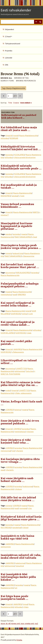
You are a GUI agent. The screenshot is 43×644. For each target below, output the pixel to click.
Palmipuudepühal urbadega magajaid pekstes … (20, 285)
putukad (15, 196)
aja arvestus (10, 273)
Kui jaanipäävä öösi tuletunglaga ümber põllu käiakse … (18, 577)
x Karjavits (10, 470)
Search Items (7, 81)
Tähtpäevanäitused (12, 44)
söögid (28, 311)
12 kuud (8, 36)
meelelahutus (6, 294)
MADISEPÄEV (6, 196)
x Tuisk (22, 196)
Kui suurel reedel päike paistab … (16, 342)
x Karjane (30, 432)
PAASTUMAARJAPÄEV (23, 237)
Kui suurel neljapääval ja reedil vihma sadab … (18, 323)
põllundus (5, 138)
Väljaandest (10, 29)
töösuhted (20, 566)
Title (10, 103)
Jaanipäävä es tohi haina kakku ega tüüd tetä (17, 537)
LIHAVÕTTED (21, 368)
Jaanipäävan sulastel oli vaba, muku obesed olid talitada (21, 556)
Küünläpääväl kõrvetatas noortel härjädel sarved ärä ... (21, 148)
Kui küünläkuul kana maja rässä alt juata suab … (19, 129)
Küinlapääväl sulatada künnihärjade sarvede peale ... (21, 167)
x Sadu (29, 333)
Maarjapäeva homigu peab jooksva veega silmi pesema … (21, 246)
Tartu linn (29, 371)
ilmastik (9, 135)
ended (8, 390)
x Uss (30, 508)
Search (40, 22)
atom (3, 623)
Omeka (19, 640)
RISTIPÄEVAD (6, 527)
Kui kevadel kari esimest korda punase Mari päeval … (20, 266)
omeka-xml (29, 623)
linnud (25, 604)
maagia (24, 234)
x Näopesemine (28, 256)
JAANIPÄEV (17, 349)
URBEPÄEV (22, 294)
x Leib (30, 314)
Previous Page (3, 96)
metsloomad (6, 451)
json (22, 623)
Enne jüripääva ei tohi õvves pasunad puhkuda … (20, 422)
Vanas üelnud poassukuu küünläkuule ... (17, 205)
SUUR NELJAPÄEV (8, 333)
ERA (7, 65)
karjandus (9, 155)
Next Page (20, 96)
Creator (16, 103)
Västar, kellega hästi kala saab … (21, 403)
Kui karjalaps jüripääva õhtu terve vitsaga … (20, 460)
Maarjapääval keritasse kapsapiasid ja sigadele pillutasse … (17, 226)
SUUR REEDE (16, 314)
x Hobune (18, 489)
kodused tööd (18, 253)
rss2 (36, 623)
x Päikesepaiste (18, 352)
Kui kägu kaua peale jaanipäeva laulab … (15, 597)
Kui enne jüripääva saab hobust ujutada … (17, 480)
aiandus (9, 234)
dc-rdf (8, 623)
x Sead (35, 237)
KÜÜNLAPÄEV (19, 155)
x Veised (25, 527)
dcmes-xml (16, 623)
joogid (16, 135)
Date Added (25, 103)
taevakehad (17, 527)
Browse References (26, 81)
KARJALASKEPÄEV (23, 273)
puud (15, 294)
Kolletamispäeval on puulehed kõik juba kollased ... (19, 116)
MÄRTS (36, 212)
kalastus (18, 410)
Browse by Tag (21, 78)
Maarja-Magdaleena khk (28, 135)
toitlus (24, 314)
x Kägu (26, 607)
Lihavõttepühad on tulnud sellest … (19, 362)
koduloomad (28, 486)
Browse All (6, 78)
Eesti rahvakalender (16, 10)
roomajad (23, 508)
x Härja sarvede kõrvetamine (24, 157)
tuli (13, 451)
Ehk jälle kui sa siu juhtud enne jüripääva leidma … (18, 499)
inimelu (9, 253)
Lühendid (8, 58)
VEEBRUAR (14, 138)
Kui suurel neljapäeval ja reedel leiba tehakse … (18, 304)
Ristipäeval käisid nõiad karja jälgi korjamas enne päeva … (21, 518)
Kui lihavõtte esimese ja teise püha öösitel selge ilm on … (21, 384)
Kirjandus (9, 51)
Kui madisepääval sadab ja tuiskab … (19, 186)
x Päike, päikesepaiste (23, 393)
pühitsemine (19, 371)
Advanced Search (36, 22)
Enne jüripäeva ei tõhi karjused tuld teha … (16, 441)
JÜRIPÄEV (9, 410)
